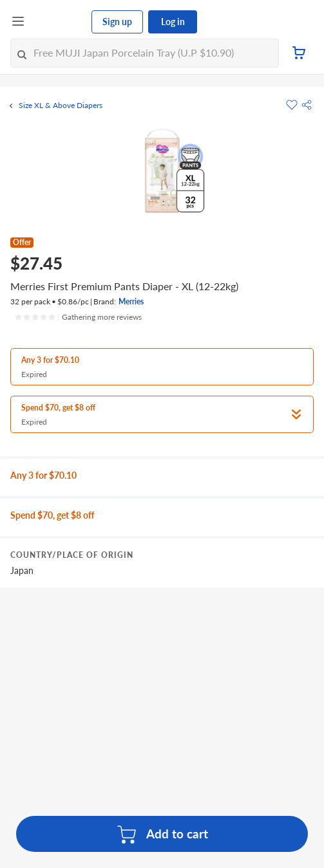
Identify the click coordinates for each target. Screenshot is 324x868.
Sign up (117, 22)
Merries (131, 301)
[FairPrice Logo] (59, 22)
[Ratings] (78, 317)
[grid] (162, 543)
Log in (173, 22)
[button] (307, 105)
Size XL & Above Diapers (61, 106)
